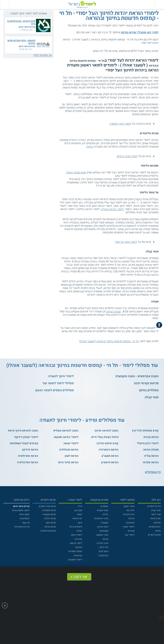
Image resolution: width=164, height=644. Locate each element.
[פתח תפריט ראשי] (159, 5)
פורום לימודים (154, 535)
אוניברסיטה (155, 518)
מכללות (157, 523)
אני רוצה (80, 577)
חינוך (80, 523)
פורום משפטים (49, 510)
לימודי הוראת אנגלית (112, 209)
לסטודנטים (25, 518)
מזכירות (78, 539)
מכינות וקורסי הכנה (146, 383)
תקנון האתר (24, 514)
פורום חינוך (51, 523)
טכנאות (79, 547)
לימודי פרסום (76, 543)
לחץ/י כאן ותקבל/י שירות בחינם (140, 32)
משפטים (104, 506)
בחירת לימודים (154, 506)
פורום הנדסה (50, 527)
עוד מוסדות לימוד (43, 55)
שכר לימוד (156, 514)
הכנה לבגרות (129, 514)
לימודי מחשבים (75, 560)
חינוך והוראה (103, 527)
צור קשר (26, 523)
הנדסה (105, 539)
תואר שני (130, 510)
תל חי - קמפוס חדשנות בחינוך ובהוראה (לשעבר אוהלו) (109, 341)
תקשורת (105, 523)
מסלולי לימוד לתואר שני (58, 383)
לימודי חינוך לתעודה (120, 124)
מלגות (158, 531)
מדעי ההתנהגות (101, 518)
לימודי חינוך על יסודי (126, 242)
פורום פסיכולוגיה (48, 531)
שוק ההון (78, 510)
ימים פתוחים (155, 527)
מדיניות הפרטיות (22, 527)
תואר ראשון (129, 506)
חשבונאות (104, 531)
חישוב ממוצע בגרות (21, 510)
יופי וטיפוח (77, 518)
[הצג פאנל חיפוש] (5, 5)
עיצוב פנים (103, 551)
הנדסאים (130, 523)
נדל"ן (80, 506)
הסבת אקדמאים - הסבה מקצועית (137, 376)
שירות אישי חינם (27, 27)
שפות (80, 514)
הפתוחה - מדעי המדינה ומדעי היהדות (21, 42)
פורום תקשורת (49, 514)
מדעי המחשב (102, 535)
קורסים (131, 531)
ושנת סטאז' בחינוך (76, 172)
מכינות (131, 518)
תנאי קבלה (152, 397)
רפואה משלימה (75, 551)
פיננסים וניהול (76, 527)
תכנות (79, 531)
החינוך (90, 147)
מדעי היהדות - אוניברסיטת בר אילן (21, 22)
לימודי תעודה (128, 527)
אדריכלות (104, 547)
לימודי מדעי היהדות (127, 156)
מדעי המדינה (102, 543)
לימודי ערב (130, 535)
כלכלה (105, 514)
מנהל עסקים (103, 510)
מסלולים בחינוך (149, 390)
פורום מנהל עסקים (47, 506)
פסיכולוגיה (103, 556)
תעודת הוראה (114, 311)
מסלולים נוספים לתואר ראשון (55, 390)
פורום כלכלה (50, 518)
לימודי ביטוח (76, 535)
